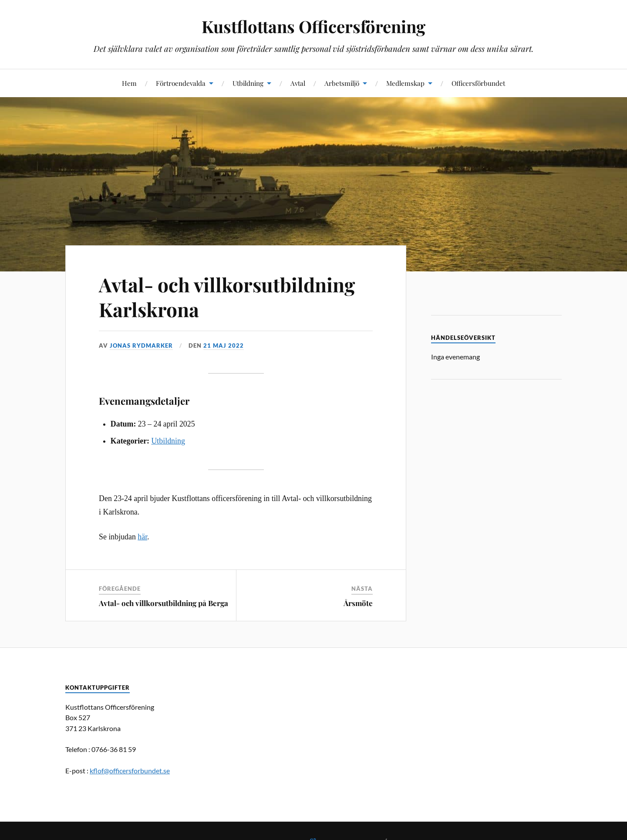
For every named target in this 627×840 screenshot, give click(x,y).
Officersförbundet (478, 83)
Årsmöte (358, 603)
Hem (129, 83)
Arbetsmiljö (342, 83)
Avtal (298, 83)
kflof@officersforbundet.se (130, 771)
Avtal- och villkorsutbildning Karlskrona (227, 297)
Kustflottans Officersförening (313, 26)
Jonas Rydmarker (141, 345)
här (142, 537)
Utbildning (248, 83)
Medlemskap (405, 83)
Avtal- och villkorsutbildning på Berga (163, 603)
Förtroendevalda (181, 83)
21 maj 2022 (224, 345)
